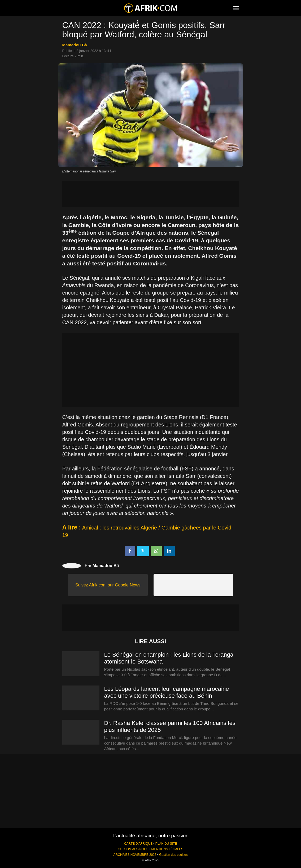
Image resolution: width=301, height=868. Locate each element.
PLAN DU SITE (166, 844)
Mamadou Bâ (75, 45)
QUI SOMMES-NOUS (133, 849)
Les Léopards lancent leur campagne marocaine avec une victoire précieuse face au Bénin (167, 692)
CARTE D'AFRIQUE (138, 844)
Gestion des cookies (173, 855)
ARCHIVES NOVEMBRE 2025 (135, 855)
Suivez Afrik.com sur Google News (108, 585)
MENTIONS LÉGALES (167, 849)
